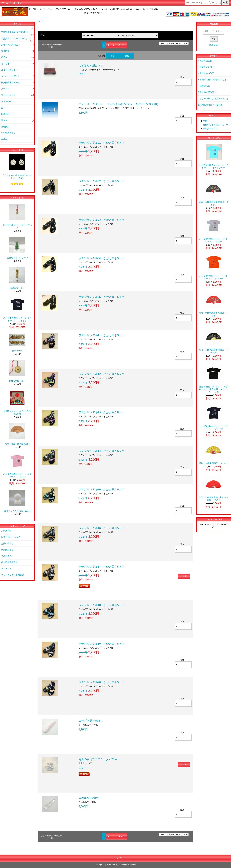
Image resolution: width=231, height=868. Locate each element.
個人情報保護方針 (9, 562)
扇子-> (18, 57)
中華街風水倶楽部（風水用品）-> (18, 33)
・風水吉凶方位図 (206, 73)
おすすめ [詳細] (17, 198)
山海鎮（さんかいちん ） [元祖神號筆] (17, 403)
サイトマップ (7, 569)
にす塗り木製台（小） (92, 66)
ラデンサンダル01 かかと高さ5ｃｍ (101, 143)
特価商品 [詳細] (214, 138)
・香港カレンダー (206, 67)
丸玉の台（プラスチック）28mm (99, 759)
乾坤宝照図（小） (17, 371)
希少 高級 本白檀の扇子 (17, 434)
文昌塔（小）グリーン (17, 248)
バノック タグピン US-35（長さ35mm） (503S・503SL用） (119, 104)
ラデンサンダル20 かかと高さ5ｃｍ (101, 682)
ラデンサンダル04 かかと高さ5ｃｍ (101, 258)
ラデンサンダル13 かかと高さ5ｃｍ (101, 412)
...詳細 (184, 576)
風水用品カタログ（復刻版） (211, 105)
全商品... (5, 139)
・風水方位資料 (205, 61)
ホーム (5, 3)
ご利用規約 (6, 556)
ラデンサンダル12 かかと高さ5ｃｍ (101, 374)
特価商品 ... (6, 127)
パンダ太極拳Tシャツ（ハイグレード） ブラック (17, 309)
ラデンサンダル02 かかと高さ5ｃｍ (101, 181)
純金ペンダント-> (9, 70)
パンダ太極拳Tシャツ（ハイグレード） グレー (214, 230)
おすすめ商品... (8, 133)
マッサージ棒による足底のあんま (213, 99)
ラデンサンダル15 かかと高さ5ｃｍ (101, 489)
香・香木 (18, 64)
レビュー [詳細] (17, 150)
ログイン (17, 3)
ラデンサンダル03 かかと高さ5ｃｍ (101, 220)
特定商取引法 (7, 550)
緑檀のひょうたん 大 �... (216, 125)
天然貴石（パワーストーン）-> (18, 39)
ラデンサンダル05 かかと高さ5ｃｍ (101, 297)
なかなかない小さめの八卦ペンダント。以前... (17, 167)
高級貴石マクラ (210, 129)
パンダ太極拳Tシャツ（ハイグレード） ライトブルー (214, 156)
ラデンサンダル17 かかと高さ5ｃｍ (101, 567)
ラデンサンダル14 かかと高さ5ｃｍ (101, 451)
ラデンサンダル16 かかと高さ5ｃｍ (101, 528)
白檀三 (206, 121)
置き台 (18, 120)
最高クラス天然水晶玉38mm (17, 501)
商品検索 (214, 24)
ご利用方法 (6, 531)
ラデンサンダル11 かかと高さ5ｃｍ (101, 335)
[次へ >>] (121, 45)
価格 (127, 56)
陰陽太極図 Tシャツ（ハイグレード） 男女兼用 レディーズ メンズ (214, 379)
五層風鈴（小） (17, 278)
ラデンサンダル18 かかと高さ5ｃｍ (101, 605)
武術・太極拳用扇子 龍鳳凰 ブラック (214, 193)
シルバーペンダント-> (18, 76)
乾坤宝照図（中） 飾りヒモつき (17, 216)
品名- (113, 56)
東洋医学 (18, 51)
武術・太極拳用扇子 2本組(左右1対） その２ (214, 489)
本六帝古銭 (17, 343)
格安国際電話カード (18, 83)
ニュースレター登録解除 (13, 575)
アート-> (18, 89)
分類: (43, 35)
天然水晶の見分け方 (207, 92)
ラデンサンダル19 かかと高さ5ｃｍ (101, 644)
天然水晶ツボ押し (90, 798)
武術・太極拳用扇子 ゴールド (214, 453)
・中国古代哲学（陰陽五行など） (213, 80)
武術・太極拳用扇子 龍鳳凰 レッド (214, 304)
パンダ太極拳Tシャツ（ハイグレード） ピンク (17, 465)
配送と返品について (11, 537)
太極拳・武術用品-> (18, 45)
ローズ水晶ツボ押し (91, 721)
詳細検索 (214, 45)
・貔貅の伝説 (204, 86)
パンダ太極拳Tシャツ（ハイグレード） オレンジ (214, 267)
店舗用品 (18, 114)
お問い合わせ (7, 544)
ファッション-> (18, 95)
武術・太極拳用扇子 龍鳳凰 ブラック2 (214, 341)
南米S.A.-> (18, 101)
